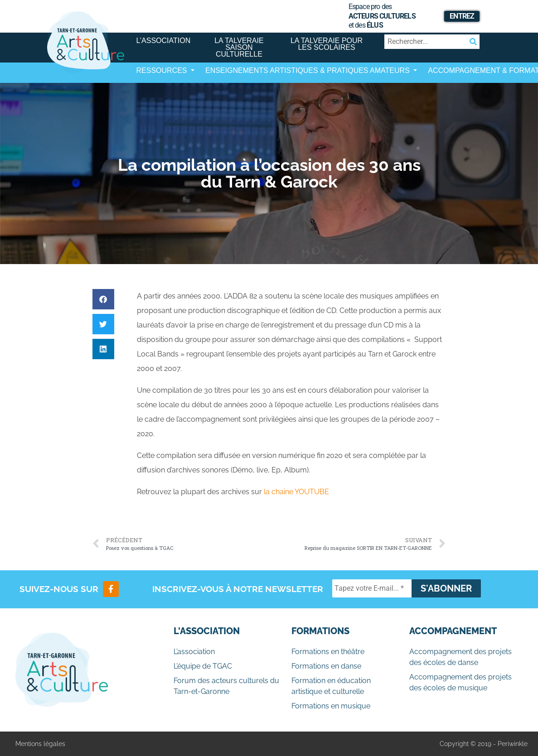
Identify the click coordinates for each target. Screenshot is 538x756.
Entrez (462, 16)
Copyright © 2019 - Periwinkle (484, 744)
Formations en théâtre (328, 652)
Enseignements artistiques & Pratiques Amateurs (308, 70)
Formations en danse (326, 666)
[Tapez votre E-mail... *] (372, 588)
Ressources (163, 70)
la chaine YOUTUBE (296, 492)
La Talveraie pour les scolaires (327, 44)
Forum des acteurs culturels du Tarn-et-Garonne (226, 686)
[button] (103, 299)
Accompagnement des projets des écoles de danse (460, 657)
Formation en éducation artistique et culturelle (331, 686)
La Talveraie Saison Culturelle (239, 47)
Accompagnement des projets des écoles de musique (460, 682)
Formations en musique (331, 706)
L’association (164, 41)
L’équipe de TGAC (203, 666)
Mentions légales (40, 744)
